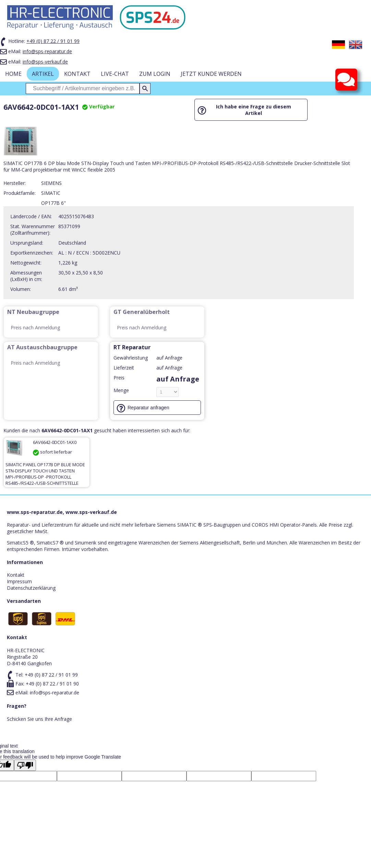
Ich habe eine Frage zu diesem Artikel (254, 110)
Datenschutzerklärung (31, 588)
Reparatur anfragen (148, 408)
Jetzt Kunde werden (211, 74)
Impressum (19, 581)
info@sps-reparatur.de (47, 51)
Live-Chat (115, 74)
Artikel (43, 74)
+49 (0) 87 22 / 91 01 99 (53, 41)
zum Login (155, 74)
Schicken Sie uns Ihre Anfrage (39, 719)
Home (13, 74)
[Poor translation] (25, 765)
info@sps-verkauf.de (45, 62)
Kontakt (77, 74)
